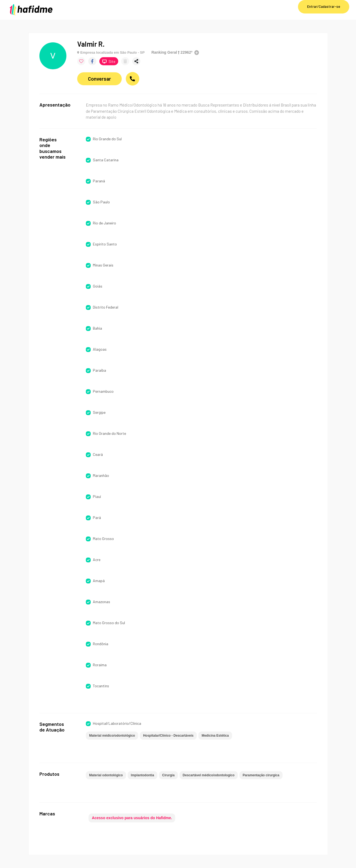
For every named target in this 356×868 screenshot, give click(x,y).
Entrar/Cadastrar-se (324, 6)
